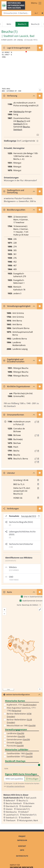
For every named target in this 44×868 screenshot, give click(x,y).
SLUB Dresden (30, 705)
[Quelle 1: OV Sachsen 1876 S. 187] (38, 459)
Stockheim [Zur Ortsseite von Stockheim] (26, 818)
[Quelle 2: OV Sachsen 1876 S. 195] (38, 462)
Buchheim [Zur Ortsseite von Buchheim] (30, 803)
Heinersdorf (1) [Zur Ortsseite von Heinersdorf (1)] (23, 809)
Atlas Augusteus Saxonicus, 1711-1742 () (21, 709)
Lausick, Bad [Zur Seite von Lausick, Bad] (27, 36)
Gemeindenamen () (18, 740)
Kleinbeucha (19, 112)
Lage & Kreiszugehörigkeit (17, 48)
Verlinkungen (11, 509)
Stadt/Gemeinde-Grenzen (32, 601)
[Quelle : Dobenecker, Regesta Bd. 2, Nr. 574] (38, 422)
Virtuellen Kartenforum (16, 786)
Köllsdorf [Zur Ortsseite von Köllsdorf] (24, 812)
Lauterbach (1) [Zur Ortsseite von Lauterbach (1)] (12, 815)
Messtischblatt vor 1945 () (21, 726)
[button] (38, 422)
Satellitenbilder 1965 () (20, 753)
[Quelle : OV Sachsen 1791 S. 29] (38, 451)
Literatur (9, 473)
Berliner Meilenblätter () (19, 715)
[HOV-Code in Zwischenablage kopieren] (26, 40)
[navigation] (22, 24)
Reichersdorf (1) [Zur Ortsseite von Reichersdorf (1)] (29, 815)
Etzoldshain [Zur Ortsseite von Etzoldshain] (27, 806)
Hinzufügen (32, 779)
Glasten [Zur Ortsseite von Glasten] (9, 809)
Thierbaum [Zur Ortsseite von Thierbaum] (11, 820)
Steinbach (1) (19, 124)
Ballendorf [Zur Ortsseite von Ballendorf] (10, 801)
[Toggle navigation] (36, 3)
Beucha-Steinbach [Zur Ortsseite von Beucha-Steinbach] (14, 803)
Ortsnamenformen (14, 415)
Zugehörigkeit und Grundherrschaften (14, 360)
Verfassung (10, 96)
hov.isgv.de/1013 (29, 516)
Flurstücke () (15, 746)
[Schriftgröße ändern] (36, 13)
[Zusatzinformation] (37, 106)
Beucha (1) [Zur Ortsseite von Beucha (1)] (23, 801)
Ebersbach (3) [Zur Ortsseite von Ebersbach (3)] (12, 806)
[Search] (17, 13)
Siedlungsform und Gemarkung (14, 191)
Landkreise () (15, 733)
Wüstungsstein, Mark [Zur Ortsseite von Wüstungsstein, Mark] (29, 820)
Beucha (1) (21, 121)
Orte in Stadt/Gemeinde (33, 597)
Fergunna (16, 711)
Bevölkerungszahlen (14, 210)
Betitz (9, 24)
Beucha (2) (35, 24)
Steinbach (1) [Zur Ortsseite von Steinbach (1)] (11, 818)
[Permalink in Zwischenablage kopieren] (39, 516)
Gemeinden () (16, 736)
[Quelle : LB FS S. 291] (38, 435)
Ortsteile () (14, 743)
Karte (8, 592)
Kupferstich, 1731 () (22, 705)
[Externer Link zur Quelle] (36, 422)
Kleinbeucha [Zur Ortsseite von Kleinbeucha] (11, 812)
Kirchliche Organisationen (17, 386)
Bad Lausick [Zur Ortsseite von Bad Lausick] (31, 798)
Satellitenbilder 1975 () (20, 757)
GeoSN (32, 726)
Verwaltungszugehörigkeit (17, 306)
